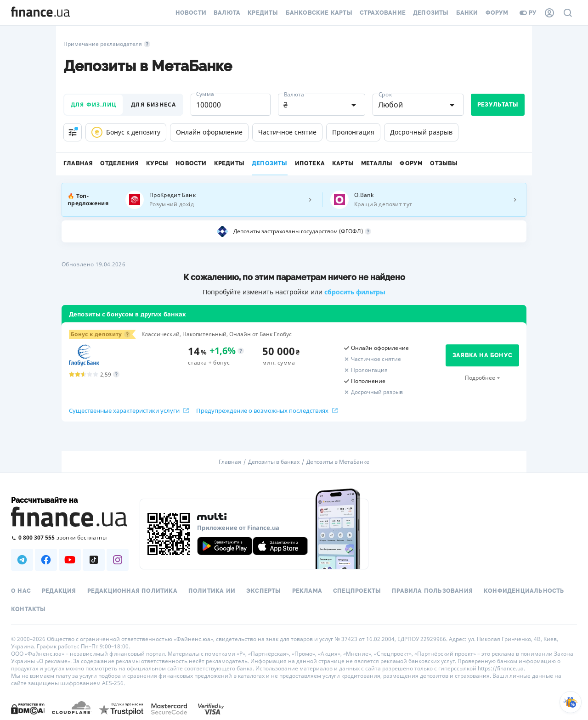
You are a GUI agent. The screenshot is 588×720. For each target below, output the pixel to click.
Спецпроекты (357, 591)
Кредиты (263, 13)
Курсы (157, 163)
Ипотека (310, 163)
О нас (21, 591)
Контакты (28, 609)
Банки (467, 13)
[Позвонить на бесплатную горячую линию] (70, 537)
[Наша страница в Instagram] (118, 560)
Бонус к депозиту (126, 132)
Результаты (498, 105)
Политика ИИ (212, 591)
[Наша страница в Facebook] (46, 560)
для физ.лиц (93, 104)
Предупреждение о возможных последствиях (267, 411)
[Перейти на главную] (40, 13)
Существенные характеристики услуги (129, 411)
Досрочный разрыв (421, 132)
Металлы (377, 163)
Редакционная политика (132, 591)
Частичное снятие (287, 132)
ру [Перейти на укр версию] (528, 13)
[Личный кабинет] (549, 13)
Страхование (383, 13)
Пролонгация (353, 132)
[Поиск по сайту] (568, 13)
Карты (343, 163)
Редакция (59, 591)
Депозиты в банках (274, 462)
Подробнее (480, 378)
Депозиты (431, 13)
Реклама (307, 591)
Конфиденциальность (524, 591)
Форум (497, 13)
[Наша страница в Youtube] (70, 560)
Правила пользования (432, 591)
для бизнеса (153, 104)
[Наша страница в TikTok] (94, 560)
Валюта (227, 13)
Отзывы (444, 163)
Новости (191, 13)
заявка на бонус (482, 355)
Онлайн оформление (209, 132)
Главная (78, 163)
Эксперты (264, 591)
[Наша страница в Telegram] (22, 560)
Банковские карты (319, 13)
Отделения (119, 163)
